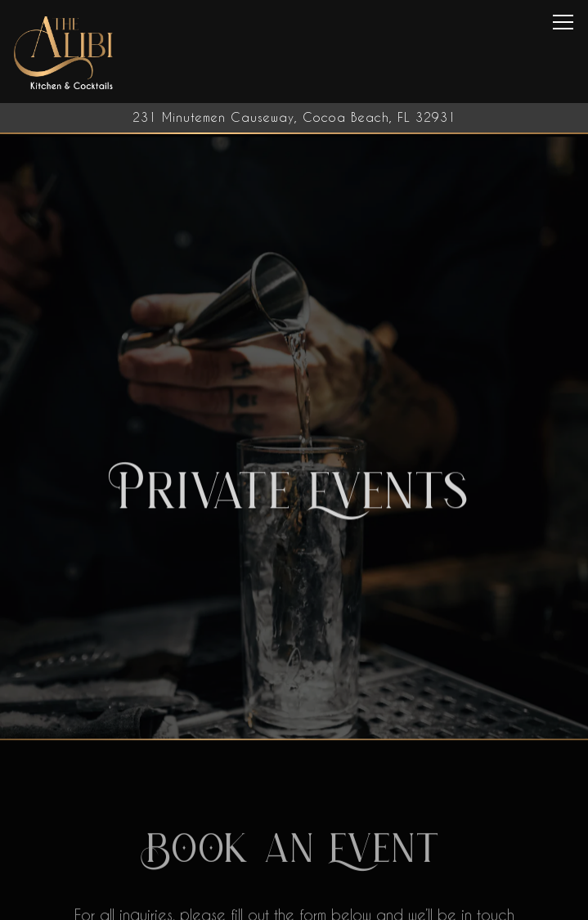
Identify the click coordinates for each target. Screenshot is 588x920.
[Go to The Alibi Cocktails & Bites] (294, 118)
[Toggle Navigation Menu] (563, 22)
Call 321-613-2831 (294, 902)
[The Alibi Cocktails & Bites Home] (65, 52)
